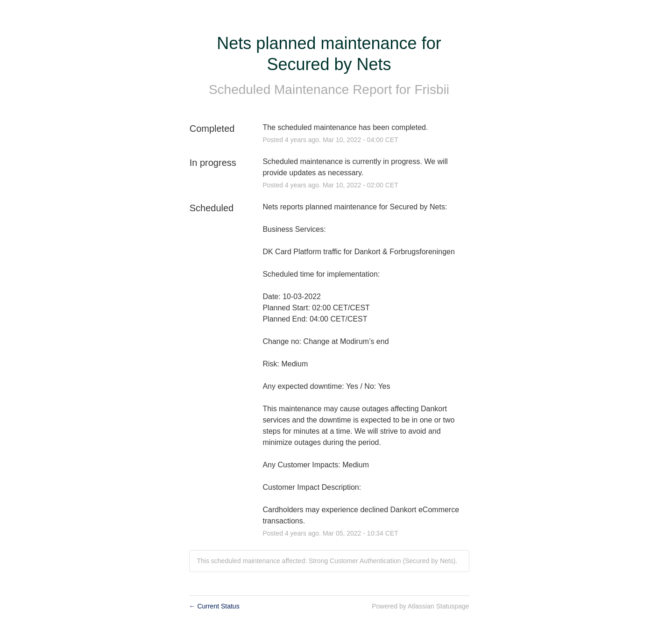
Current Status (214, 606)
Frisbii (432, 89)
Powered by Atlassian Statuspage (421, 606)
